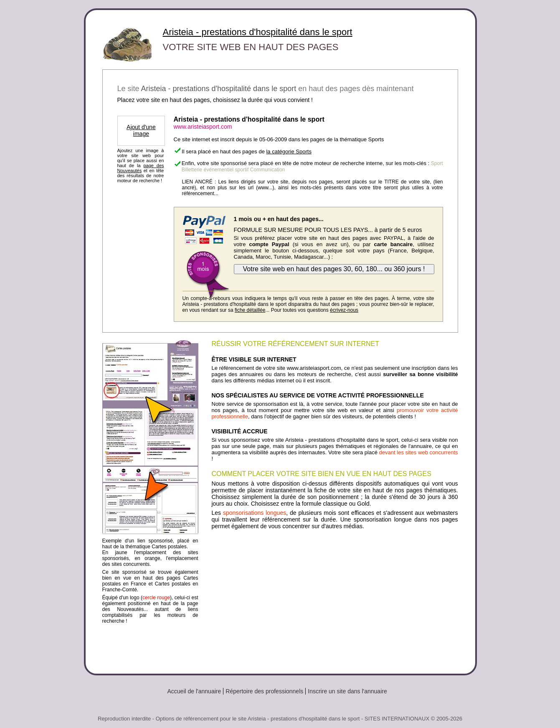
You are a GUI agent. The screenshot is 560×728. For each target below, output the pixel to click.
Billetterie (192, 170)
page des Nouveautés (141, 168)
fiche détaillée (250, 310)
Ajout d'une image (141, 130)
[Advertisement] (335, 598)
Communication (267, 170)
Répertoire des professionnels (264, 691)
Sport (437, 163)
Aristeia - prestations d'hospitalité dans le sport (258, 32)
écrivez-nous (344, 310)
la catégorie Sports (289, 151)
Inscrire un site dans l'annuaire (347, 691)
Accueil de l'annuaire (194, 691)
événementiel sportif (226, 170)
